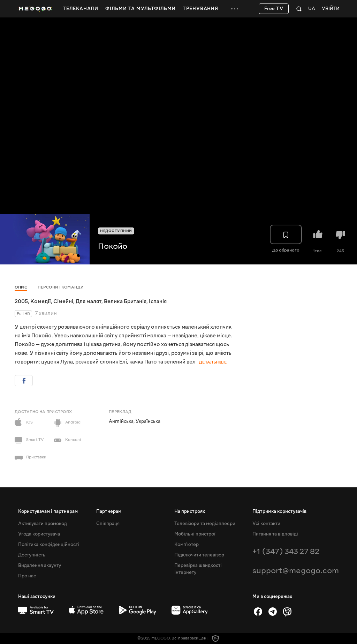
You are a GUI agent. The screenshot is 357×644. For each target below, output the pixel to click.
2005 (21, 301)
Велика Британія (125, 301)
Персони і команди (61, 287)
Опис (21, 287)
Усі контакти (266, 524)
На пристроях (190, 511)
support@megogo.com (296, 571)
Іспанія (158, 301)
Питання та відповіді (275, 534)
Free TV (274, 9)
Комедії (41, 301)
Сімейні (63, 301)
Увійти (331, 9)
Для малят (89, 301)
